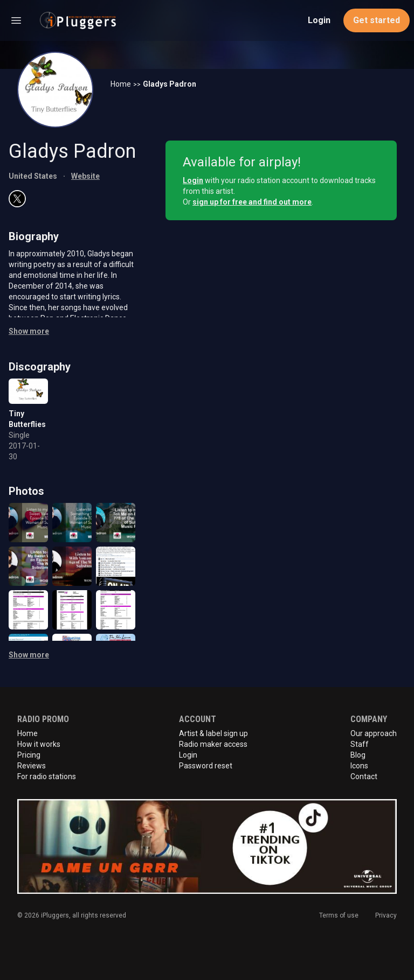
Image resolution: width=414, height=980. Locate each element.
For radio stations (47, 776)
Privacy (386, 915)
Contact (364, 776)
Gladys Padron (170, 84)
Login (319, 20)
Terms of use (339, 915)
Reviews (32, 766)
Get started (377, 20)
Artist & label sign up (213, 733)
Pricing (29, 755)
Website (85, 176)
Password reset (206, 766)
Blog (358, 755)
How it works (39, 744)
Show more (29, 331)
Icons (359, 766)
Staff (360, 744)
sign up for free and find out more (252, 202)
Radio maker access (213, 744)
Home (121, 84)
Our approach (374, 733)
